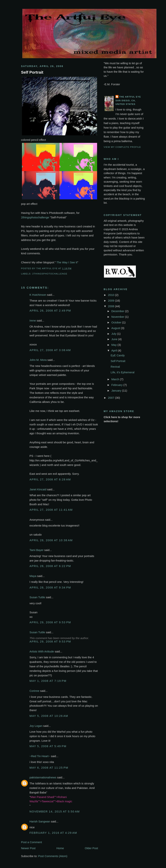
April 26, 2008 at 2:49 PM (50, 311)
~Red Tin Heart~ (40, 756)
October (117, 322)
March (116, 379)
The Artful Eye (130, 97)
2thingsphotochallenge (35, 217)
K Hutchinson (38, 295)
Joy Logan (36, 726)
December (118, 311)
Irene (33, 320)
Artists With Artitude (42, 651)
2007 (111, 398)
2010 (111, 295)
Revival (115, 367)
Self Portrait (32, 72)
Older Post (91, 848)
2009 (111, 301)
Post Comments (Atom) (53, 856)
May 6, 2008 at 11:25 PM (49, 768)
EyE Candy (118, 355)
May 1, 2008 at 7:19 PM (48, 681)
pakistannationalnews (43, 777)
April (115, 350)
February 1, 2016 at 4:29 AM (53, 833)
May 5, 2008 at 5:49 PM (48, 746)
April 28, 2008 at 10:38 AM (51, 540)
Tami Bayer (37, 550)
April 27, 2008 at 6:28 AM (50, 479)
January (117, 391)
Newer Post (28, 848)
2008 (111, 306)
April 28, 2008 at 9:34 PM (50, 587)
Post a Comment (31, 842)
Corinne (34, 691)
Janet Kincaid (38, 489)
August (116, 328)
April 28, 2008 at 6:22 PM (50, 566)
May (114, 345)
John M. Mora (38, 360)
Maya (33, 576)
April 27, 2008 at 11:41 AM (51, 510)
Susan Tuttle (37, 597)
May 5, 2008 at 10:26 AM (49, 716)
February (117, 385)
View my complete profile (122, 147)
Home (60, 848)
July (114, 334)
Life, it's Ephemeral (123, 372)
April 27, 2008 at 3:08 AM (50, 350)
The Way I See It (67, 262)
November (118, 317)
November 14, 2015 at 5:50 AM (55, 811)
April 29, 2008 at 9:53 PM (50, 622)
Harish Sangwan (40, 821)
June (115, 339)
